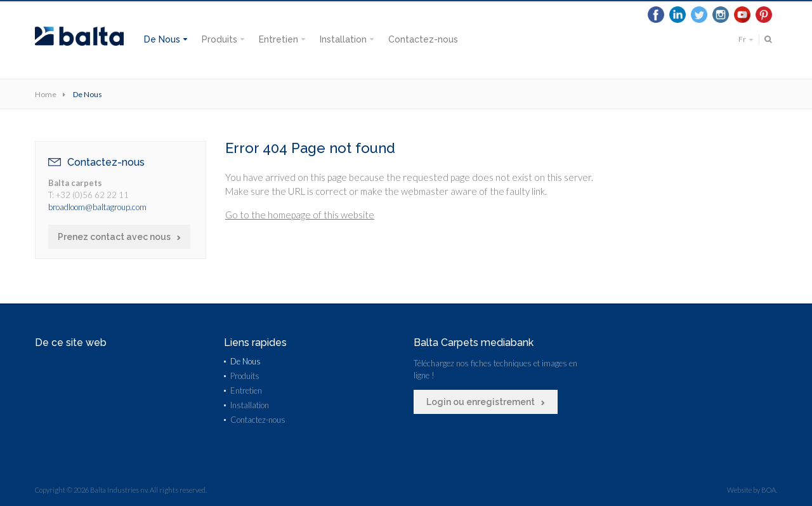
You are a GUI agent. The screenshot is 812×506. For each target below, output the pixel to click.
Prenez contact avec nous (114, 237)
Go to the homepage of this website (300, 215)
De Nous (162, 39)
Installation (343, 39)
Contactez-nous (423, 39)
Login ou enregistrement (481, 402)
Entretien (278, 39)
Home (46, 94)
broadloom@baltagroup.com (97, 207)
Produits (219, 39)
